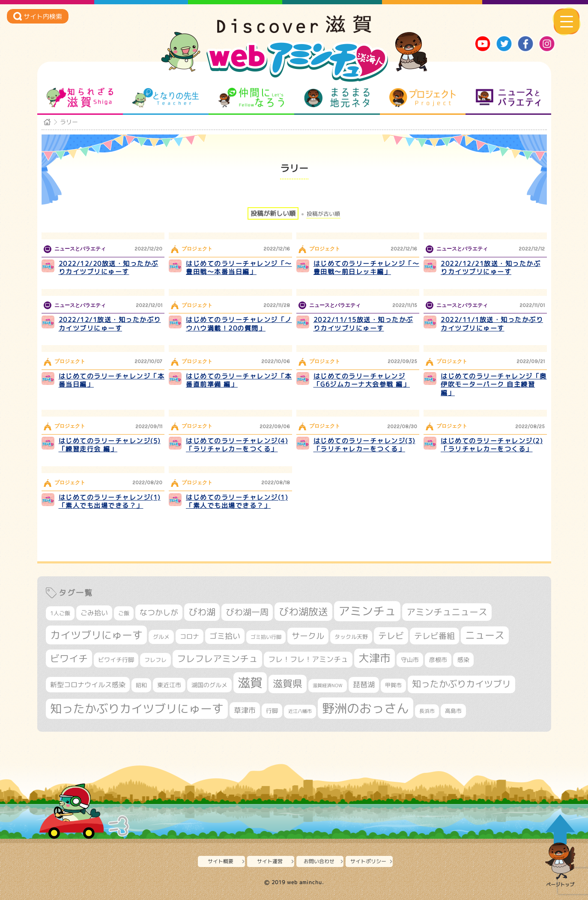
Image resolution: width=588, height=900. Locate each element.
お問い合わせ (319, 861)
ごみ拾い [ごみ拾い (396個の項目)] (94, 613)
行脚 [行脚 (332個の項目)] (272, 711)
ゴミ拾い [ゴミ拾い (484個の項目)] (225, 636)
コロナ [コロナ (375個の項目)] (190, 636)
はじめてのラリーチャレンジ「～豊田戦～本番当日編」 (239, 268)
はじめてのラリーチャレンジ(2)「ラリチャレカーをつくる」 (492, 445)
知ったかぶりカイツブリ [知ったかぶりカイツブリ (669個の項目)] (461, 684)
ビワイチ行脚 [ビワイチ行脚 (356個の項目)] (116, 660)
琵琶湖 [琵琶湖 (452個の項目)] (364, 684)
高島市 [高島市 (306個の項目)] (453, 711)
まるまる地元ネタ (337, 98)
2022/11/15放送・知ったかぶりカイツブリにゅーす (363, 324)
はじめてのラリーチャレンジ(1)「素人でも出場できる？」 (110, 502)
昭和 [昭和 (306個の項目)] (141, 685)
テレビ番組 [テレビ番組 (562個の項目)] (434, 636)
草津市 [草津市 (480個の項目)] (245, 710)
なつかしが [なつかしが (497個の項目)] (159, 612)
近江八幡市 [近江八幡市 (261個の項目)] (300, 711)
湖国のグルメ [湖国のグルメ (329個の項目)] (209, 685)
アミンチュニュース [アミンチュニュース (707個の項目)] (447, 612)
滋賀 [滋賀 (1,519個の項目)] (250, 682)
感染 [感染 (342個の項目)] (463, 660)
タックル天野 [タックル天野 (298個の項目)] (351, 637)
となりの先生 (166, 98)
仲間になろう (251, 98)
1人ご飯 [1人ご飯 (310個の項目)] (60, 613)
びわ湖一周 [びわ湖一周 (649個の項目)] (247, 612)
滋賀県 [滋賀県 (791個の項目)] (288, 684)
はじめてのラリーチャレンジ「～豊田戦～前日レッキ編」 (367, 268)
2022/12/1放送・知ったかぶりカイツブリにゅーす (110, 324)
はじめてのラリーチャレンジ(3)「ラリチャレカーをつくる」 (364, 445)
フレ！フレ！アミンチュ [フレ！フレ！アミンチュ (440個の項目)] (308, 659)
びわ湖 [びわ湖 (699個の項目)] (202, 612)
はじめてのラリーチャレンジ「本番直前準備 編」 (239, 380)
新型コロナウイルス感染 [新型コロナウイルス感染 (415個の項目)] (88, 685)
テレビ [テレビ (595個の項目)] (391, 636)
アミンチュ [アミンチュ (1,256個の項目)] (367, 611)
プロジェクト (422, 98)
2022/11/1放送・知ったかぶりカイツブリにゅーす (492, 324)
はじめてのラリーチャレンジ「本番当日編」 (112, 380)
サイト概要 (221, 861)
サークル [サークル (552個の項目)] (308, 636)
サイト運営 (270, 861)
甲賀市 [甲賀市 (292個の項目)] (393, 685)
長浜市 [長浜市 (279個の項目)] (427, 711)
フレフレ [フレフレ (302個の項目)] (155, 660)
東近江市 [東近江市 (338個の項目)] (169, 685)
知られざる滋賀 (80, 98)
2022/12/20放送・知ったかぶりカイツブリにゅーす (109, 268)
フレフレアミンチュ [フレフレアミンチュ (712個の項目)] (217, 659)
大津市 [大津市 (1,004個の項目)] (375, 658)
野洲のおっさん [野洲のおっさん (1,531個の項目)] (366, 708)
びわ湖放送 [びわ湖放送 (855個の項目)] (303, 611)
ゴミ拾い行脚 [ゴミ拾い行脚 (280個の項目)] (266, 637)
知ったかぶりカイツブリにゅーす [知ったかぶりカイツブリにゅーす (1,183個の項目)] (137, 708)
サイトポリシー (368, 861)
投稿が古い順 (323, 214)
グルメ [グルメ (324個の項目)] (161, 637)
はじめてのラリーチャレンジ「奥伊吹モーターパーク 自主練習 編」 (494, 384)
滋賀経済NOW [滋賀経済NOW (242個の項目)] (328, 685)
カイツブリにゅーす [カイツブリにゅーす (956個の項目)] (96, 635)
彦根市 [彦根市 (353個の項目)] (438, 660)
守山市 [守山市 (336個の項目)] (410, 660)
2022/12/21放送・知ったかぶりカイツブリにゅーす (491, 268)
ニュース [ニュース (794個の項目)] (485, 635)
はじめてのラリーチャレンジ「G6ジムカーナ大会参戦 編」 (362, 380)
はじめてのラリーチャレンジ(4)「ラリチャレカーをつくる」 (237, 445)
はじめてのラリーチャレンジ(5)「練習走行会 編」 (110, 445)
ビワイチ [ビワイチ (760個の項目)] (69, 658)
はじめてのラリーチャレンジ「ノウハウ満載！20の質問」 (239, 324)
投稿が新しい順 (273, 213)
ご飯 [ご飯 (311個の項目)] (124, 613)
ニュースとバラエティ (508, 98)
